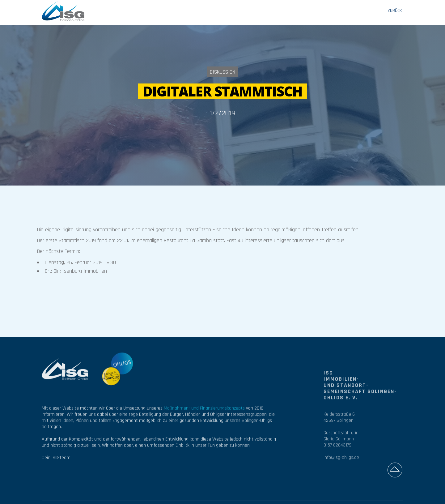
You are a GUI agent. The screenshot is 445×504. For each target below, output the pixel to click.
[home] (63, 11)
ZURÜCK (395, 11)
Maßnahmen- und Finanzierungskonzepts (204, 411)
